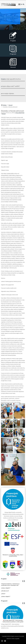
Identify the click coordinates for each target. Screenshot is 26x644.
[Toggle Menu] (19, 4)
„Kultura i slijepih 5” (6, 588)
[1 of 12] (13, 617)
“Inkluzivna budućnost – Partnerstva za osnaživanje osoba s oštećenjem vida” (10, 584)
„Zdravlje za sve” (5, 591)
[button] (23, 581)
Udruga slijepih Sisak (20, 113)
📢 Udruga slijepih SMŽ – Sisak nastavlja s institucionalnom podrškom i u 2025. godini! (13, 621)
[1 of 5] (13, 591)
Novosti (10, 105)
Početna (4, 105)
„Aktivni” (3, 594)
